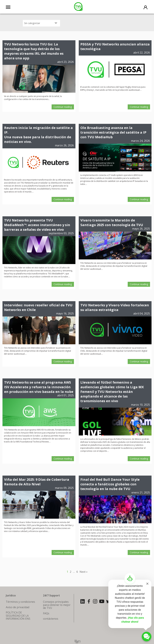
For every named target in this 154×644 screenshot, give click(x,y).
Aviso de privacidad (18, 607)
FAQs (46, 613)
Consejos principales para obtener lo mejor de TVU (57, 605)
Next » (84, 572)
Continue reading (63, 107)
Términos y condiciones (20, 602)
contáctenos (51, 619)
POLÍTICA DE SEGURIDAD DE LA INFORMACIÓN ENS (18, 616)
